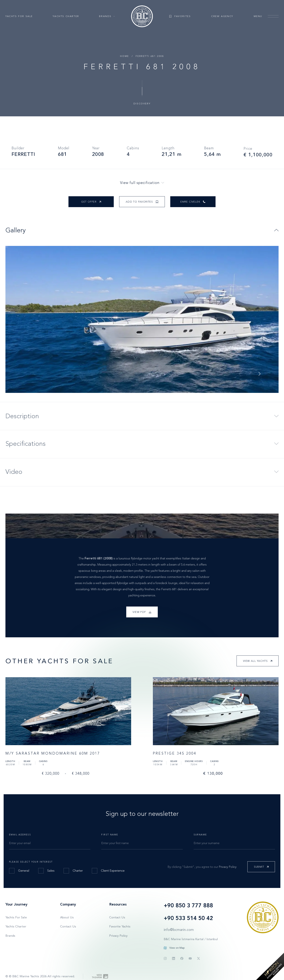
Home (124, 56)
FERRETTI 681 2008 (150, 56)
